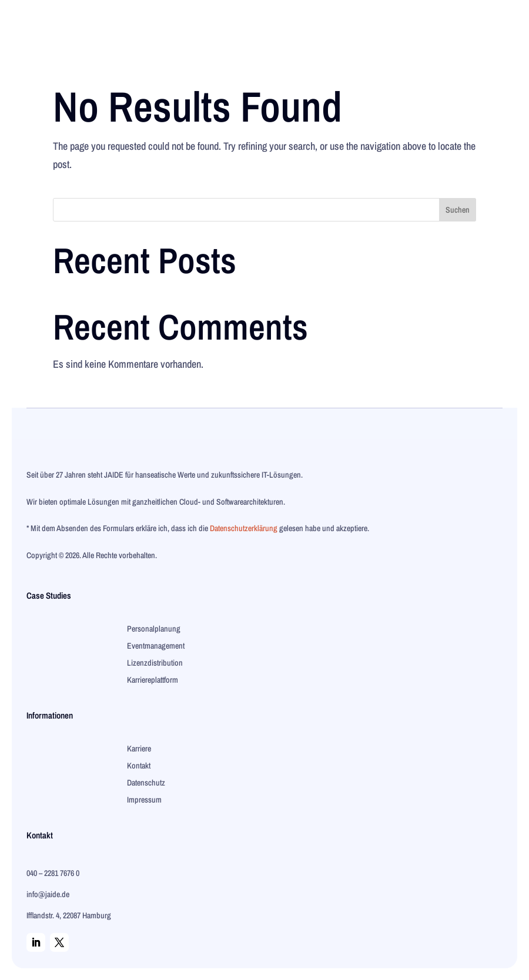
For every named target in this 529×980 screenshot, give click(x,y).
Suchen (458, 210)
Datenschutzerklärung (244, 528)
